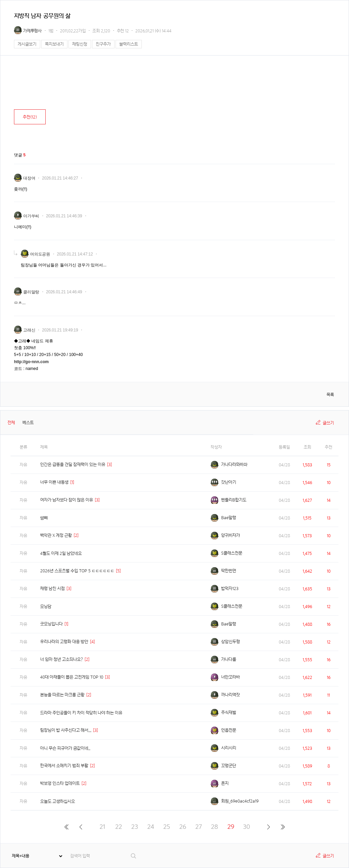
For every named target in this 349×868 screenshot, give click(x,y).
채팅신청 (80, 44)
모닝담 (46, 607)
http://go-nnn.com (31, 362)
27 (199, 827)
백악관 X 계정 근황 (56, 535)
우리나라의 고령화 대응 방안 (64, 642)
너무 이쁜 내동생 (54, 482)
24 (151, 827)
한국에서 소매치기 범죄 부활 (64, 766)
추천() (30, 117)
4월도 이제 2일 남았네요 (61, 553)
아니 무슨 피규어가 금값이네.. (65, 748)
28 (215, 827)
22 (119, 827)
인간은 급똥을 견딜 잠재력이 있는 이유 (73, 464)
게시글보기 (27, 44)
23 (135, 827)
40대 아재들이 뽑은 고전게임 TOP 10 (72, 677)
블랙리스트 (129, 44)
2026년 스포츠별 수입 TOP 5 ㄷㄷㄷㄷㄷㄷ (77, 571)
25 (167, 827)
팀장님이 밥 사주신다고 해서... (66, 730)
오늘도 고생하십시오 (58, 801)
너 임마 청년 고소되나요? (62, 659)
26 (183, 827)
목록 (330, 395)
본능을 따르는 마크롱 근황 (62, 695)
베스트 (28, 423)
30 (247, 827)
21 (102, 827)
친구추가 (103, 44)
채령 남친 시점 (52, 588)
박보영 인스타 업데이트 (60, 783)
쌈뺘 (44, 518)
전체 (11, 423)
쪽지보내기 (54, 44)
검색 (134, 856)
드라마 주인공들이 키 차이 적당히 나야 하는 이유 (81, 713)
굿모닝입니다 (51, 624)
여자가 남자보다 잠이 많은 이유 (67, 500)
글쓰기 (328, 423)
